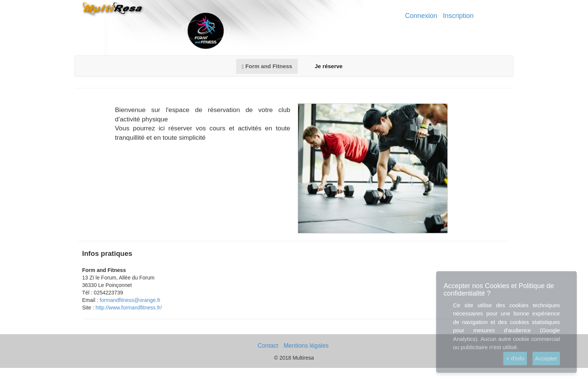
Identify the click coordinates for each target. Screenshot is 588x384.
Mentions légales (306, 346)
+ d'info (515, 358)
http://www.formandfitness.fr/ (129, 308)
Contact (268, 346)
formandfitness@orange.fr (130, 300)
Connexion (421, 16)
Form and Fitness (267, 66)
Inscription (458, 16)
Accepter (546, 358)
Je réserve (328, 66)
